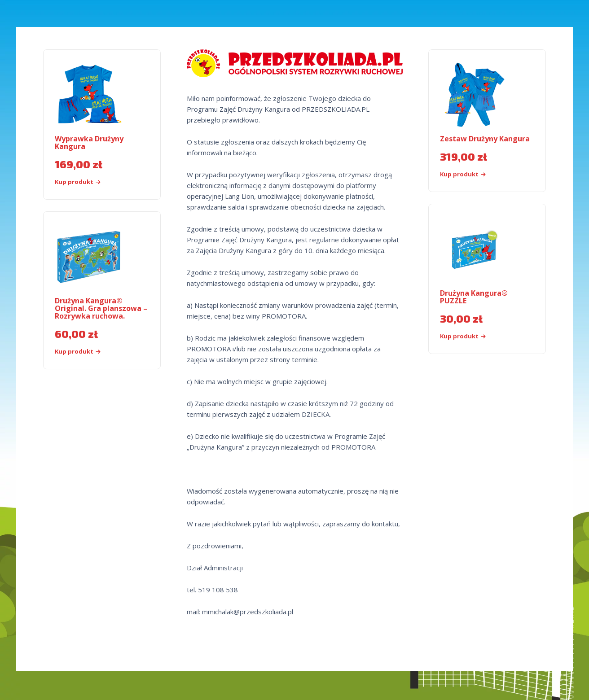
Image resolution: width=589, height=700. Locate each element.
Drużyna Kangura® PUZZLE (474, 297)
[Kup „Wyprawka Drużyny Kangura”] (93, 182)
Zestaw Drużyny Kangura (485, 139)
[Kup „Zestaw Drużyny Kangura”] (478, 174)
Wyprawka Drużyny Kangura (89, 142)
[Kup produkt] (478, 336)
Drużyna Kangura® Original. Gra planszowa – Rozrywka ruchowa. (101, 308)
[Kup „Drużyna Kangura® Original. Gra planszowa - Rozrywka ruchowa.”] (93, 352)
